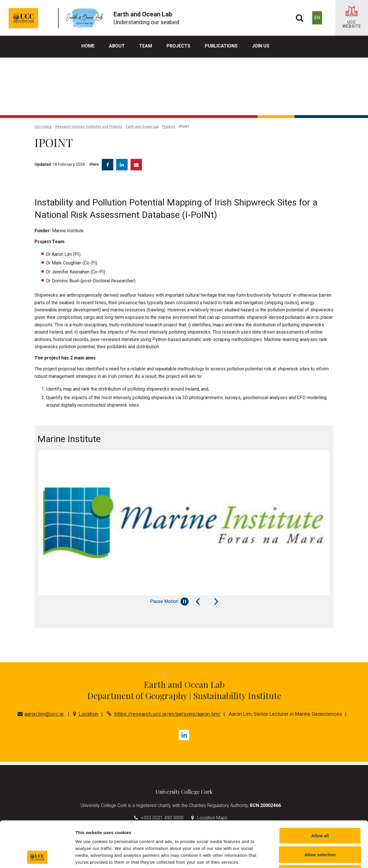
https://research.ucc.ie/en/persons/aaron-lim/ (164, 714)
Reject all (320, 830)
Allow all (320, 792)
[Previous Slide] (198, 601)
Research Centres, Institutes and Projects (89, 127)
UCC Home (43, 127)
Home (88, 46)
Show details (302, 857)
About (117, 46)
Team (146, 46)
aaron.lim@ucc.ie (41, 714)
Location (86, 714)
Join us (261, 46)
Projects (178, 46)
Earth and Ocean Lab (142, 127)
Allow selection (320, 811)
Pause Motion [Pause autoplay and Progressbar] (169, 601)
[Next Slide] (216, 601)
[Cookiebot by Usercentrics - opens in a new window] (37, 857)
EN (317, 18)
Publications (221, 46)
